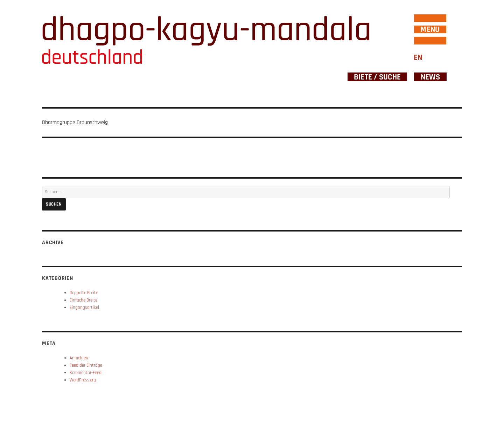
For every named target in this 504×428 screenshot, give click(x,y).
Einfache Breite (83, 300)
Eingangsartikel (84, 308)
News (430, 77)
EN (418, 58)
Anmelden (79, 358)
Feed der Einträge (86, 365)
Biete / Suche (377, 77)
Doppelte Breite (84, 293)
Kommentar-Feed (86, 373)
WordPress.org (83, 380)
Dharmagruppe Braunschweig (75, 122)
